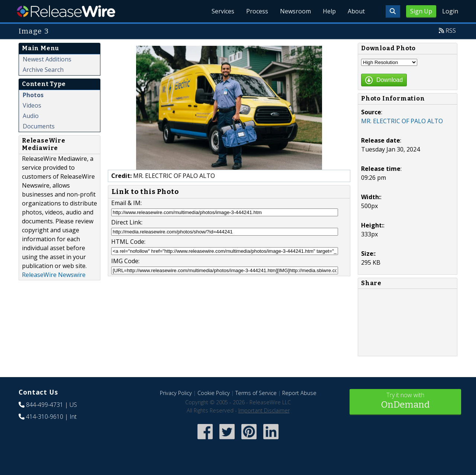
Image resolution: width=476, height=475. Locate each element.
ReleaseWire (66, 11)
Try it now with (405, 401)
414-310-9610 (45, 417)
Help (329, 11)
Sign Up (421, 11)
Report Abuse (299, 393)
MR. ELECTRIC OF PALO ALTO (402, 121)
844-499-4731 (45, 405)
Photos (33, 95)
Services (223, 11)
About (356, 11)
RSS (451, 31)
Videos (32, 105)
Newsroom (295, 11)
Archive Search (43, 70)
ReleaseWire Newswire (54, 275)
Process (257, 11)
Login (450, 11)
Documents (39, 126)
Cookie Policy (214, 393)
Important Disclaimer (264, 410)
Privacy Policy (176, 393)
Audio (31, 116)
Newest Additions (47, 59)
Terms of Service (256, 393)
